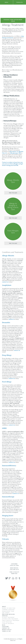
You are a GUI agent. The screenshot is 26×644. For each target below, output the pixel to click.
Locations (5, 627)
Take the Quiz (13, 193)
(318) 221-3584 (14, 565)
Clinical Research (8, 623)
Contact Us (6, 628)
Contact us (16, 493)
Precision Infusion (8, 614)
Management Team (8, 611)
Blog (4, 625)
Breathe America (13, 11)
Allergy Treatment (8, 617)
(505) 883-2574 (14, 569)
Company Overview (8, 610)
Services (5, 616)
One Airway (6, 613)
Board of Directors (9, 608)
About (4, 607)
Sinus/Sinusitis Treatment (11, 620)
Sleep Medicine (7, 622)
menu (7, 2)
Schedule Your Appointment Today (13, 20)
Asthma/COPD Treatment (10, 619)
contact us (5, 282)
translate (20, 2)
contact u (11, 319)
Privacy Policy (7, 630)
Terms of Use (6, 631)
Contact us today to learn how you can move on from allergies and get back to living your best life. (13, 164)
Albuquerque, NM (15, 153)
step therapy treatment (13, 37)
